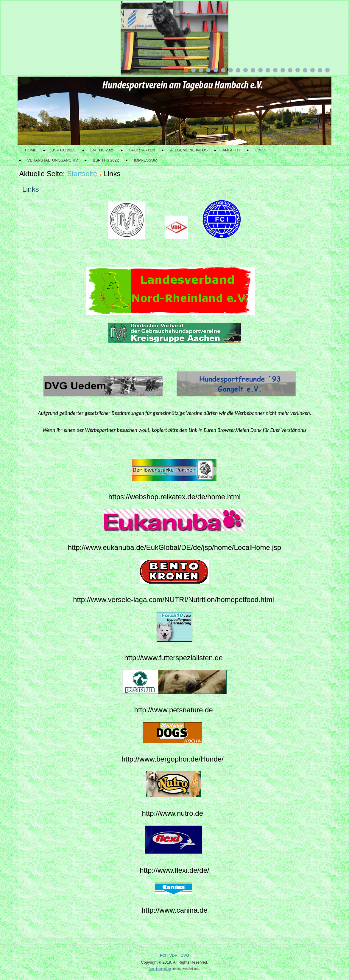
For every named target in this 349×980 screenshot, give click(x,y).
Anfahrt (231, 150)
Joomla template (160, 969)
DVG (185, 955)
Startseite (82, 174)
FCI (163, 955)
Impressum (146, 160)
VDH (173, 955)
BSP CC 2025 (64, 150)
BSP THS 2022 (106, 160)
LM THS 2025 (102, 150)
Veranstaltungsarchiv (53, 160)
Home (31, 150)
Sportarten (142, 150)
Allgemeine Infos (189, 150)
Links (261, 150)
